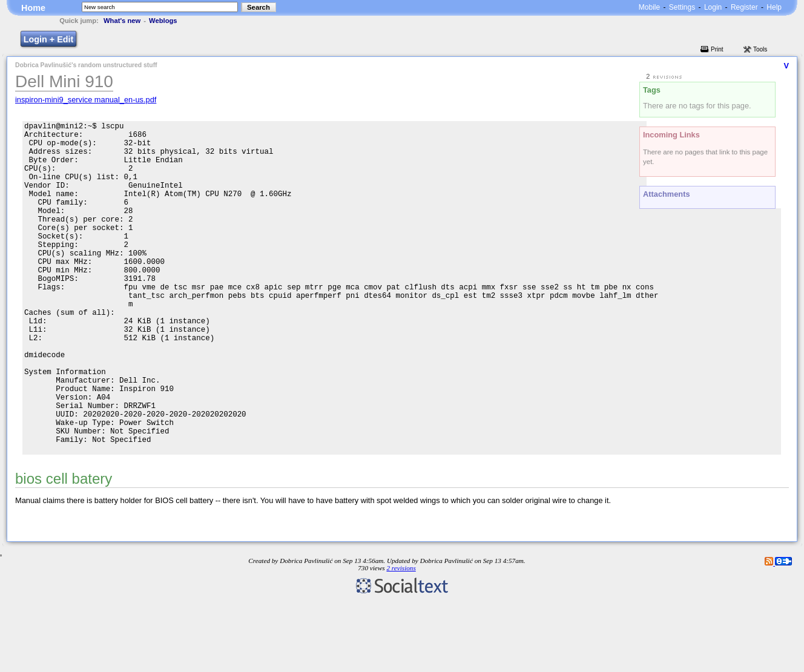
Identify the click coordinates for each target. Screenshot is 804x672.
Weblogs (163, 21)
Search (259, 7)
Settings (682, 7)
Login (713, 7)
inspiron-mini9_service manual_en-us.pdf (86, 100)
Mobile (649, 7)
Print (717, 49)
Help (774, 7)
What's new (122, 21)
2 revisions (401, 639)
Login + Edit (49, 39)
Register (744, 7)
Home (33, 8)
